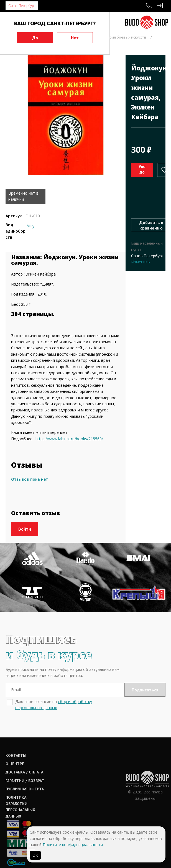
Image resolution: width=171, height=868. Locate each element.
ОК (35, 855)
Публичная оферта (25, 789)
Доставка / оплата (24, 772)
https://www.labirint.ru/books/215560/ (69, 439)
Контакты (16, 755)
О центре (15, 764)
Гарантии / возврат (25, 781)
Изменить (141, 262)
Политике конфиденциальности (73, 845)
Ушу (31, 226)
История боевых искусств (124, 37)
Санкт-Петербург (22, 6)
